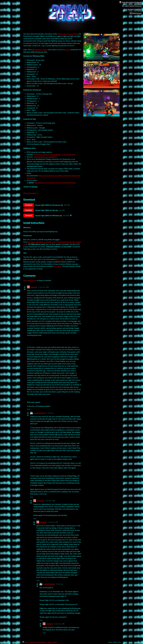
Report (50, 642)
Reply (29, 409)
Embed (55, 642)
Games (110, 642)
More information (31, 193)
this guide (61, 259)
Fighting (115, 642)
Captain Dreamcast (40, 413)
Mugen (68, 50)
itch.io (27, 642)
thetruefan (34, 287)
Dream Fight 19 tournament (68, 34)
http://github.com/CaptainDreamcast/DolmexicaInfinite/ (55, 183)
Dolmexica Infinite (41, 50)
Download (29, 205)
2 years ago (42, 287)
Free (120, 642)
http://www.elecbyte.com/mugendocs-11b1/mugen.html (55, 154)
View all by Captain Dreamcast (38, 642)
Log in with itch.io (30, 280)
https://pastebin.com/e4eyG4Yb (45, 157)
